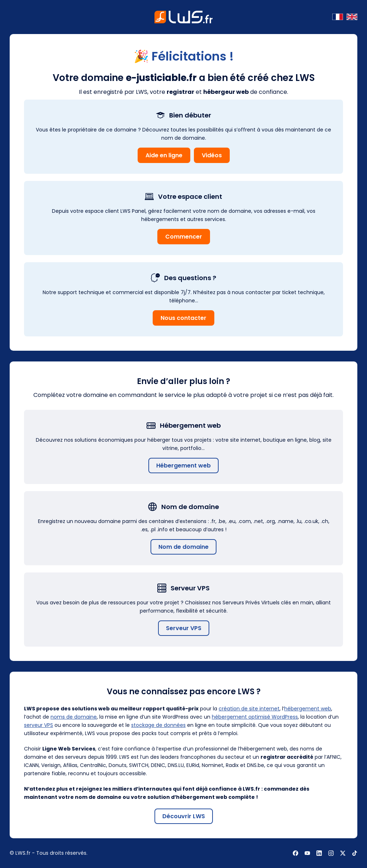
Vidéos (212, 155)
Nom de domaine (183, 547)
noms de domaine (74, 717)
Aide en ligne (164, 155)
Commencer (184, 237)
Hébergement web (183, 466)
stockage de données (158, 725)
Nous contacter (183, 318)
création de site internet (249, 709)
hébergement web (308, 709)
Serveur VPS (184, 628)
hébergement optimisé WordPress (255, 717)
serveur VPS (39, 725)
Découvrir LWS (184, 816)
